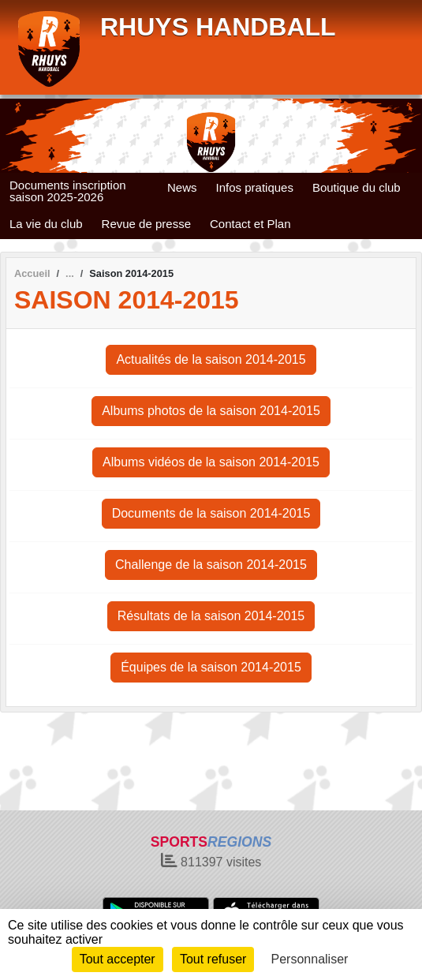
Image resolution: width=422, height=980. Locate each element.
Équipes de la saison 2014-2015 (211, 667)
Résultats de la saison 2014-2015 (211, 616)
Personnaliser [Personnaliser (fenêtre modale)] (310, 959)
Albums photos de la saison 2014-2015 (211, 411)
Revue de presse (146, 224)
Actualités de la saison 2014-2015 (211, 359)
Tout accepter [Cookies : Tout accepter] (118, 959)
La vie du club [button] (46, 224)
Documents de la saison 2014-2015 (211, 513)
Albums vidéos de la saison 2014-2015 (211, 462)
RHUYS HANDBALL (218, 27)
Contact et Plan (250, 224)
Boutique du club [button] (357, 187)
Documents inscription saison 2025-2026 (68, 191)
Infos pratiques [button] (255, 187)
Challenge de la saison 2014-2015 (211, 565)
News (182, 187)
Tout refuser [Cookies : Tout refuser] (213, 959)
